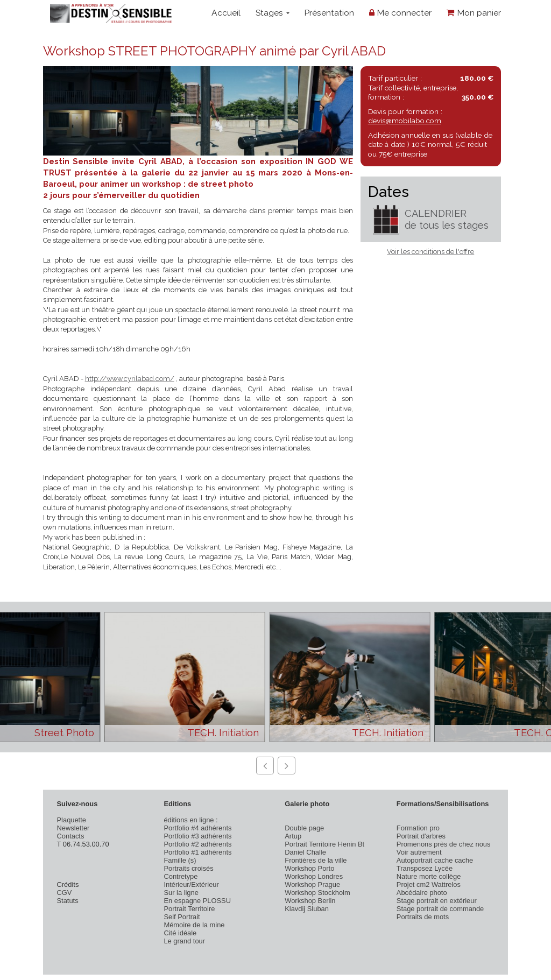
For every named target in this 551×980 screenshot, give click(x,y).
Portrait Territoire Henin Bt (324, 844)
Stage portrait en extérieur (437, 901)
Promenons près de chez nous (444, 844)
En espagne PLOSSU (197, 901)
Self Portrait (182, 917)
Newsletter (73, 828)
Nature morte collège (429, 876)
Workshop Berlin (310, 901)
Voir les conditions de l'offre (430, 252)
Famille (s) (180, 860)
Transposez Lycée (425, 868)
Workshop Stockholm (317, 893)
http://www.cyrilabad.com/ (130, 379)
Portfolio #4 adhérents (197, 828)
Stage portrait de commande (440, 909)
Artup (293, 836)
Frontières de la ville (316, 860)
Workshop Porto (309, 868)
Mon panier (474, 13)
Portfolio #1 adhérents (197, 852)
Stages (273, 13)
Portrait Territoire (189, 909)
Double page (304, 828)
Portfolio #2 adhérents (197, 844)
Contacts (71, 836)
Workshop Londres (314, 876)
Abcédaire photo (422, 893)
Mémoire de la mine (194, 925)
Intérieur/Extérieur (191, 884)
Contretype (181, 876)
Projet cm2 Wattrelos (429, 884)
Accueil (226, 13)
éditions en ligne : (190, 820)
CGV (65, 893)
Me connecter (400, 13)
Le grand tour (184, 941)
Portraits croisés (188, 868)
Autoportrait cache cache (435, 860)
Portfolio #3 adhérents (197, 836)
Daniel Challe (305, 852)
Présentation (329, 13)
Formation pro (418, 828)
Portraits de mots (423, 917)
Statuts (68, 901)
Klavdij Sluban (307, 909)
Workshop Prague (312, 884)
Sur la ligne (181, 893)
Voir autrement (419, 852)
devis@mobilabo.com (405, 121)
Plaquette (72, 820)
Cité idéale (180, 933)
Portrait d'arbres (421, 836)
